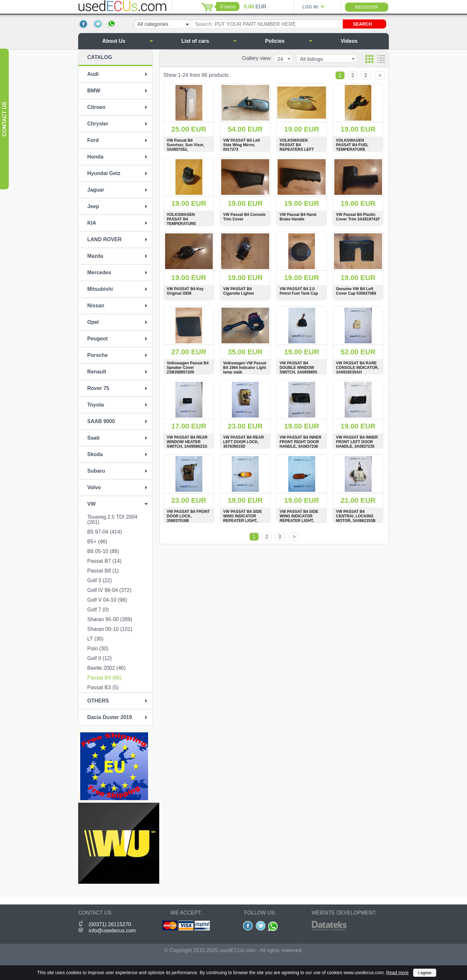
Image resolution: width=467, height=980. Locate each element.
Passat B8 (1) (103, 571)
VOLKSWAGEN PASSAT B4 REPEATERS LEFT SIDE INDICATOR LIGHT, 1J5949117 (297, 149)
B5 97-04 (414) (105, 532)
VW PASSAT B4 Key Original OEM (185, 291)
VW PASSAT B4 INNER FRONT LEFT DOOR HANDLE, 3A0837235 (357, 442)
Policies (289, 41)
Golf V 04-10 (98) (107, 600)
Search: (204, 24)
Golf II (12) (100, 658)
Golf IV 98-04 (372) (109, 590)
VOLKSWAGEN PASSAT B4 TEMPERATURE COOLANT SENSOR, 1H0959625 (186, 224)
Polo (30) (98, 649)
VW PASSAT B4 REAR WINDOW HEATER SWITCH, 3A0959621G (187, 442)
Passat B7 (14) (104, 561)
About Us (128, 41)
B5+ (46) (97, 542)
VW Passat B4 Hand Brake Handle (298, 217)
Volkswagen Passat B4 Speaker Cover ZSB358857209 (188, 368)
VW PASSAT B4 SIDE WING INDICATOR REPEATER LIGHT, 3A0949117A (299, 518)
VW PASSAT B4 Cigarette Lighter (239, 291)
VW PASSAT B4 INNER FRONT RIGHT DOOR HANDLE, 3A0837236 (300, 442)
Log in (310, 7)
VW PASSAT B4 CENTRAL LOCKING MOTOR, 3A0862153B (356, 516)
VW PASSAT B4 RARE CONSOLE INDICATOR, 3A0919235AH (357, 368)
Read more (397, 973)
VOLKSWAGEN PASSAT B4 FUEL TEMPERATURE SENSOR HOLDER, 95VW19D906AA (353, 149)
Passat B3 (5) (103, 687)
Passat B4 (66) (104, 678)
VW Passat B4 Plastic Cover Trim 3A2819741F (358, 217)
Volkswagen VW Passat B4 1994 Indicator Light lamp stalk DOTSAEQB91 (245, 370)
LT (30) (95, 639)
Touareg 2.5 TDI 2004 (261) (112, 520)
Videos (363, 41)
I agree (425, 973)
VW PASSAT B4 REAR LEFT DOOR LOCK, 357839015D (244, 442)
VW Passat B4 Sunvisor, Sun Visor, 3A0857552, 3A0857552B (186, 147)
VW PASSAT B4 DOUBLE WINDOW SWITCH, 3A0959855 (298, 368)
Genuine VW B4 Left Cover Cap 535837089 (356, 291)
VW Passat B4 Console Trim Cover (244, 217)
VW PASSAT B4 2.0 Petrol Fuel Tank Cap (299, 291)
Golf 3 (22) (100, 580)
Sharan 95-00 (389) (110, 619)
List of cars (209, 41)
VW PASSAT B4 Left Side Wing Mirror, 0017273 (242, 145)
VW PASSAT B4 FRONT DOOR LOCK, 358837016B (188, 516)
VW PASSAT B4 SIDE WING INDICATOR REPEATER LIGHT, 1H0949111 (243, 518)
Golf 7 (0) (98, 610)
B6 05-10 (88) (103, 551)
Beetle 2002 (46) (106, 668)
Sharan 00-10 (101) (110, 629)
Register (367, 7)
